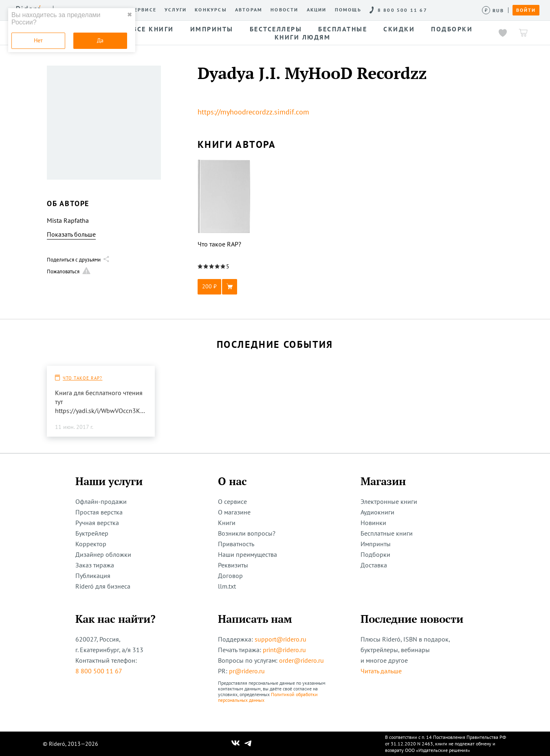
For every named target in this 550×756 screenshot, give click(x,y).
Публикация (93, 576)
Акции (317, 10)
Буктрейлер (92, 533)
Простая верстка (99, 512)
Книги (227, 523)
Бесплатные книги (387, 533)
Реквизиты (233, 565)
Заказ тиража (95, 565)
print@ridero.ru (284, 650)
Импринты (376, 544)
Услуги (176, 10)
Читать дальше (381, 671)
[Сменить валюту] (493, 10)
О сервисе (140, 10)
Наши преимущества (247, 554)
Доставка (374, 565)
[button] (224, 287)
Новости (284, 10)
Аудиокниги (377, 512)
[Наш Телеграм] (248, 744)
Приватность (236, 544)
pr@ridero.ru (247, 671)
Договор (230, 576)
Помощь (348, 10)
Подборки (375, 554)
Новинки (373, 523)
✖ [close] (130, 15)
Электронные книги (389, 501)
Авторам (249, 10)
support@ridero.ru (280, 639)
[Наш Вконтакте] (236, 744)
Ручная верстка (97, 523)
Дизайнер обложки (103, 554)
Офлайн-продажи (101, 501)
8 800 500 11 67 (99, 671)
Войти (526, 10)
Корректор (91, 544)
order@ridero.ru (301, 660)
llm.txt (227, 586)
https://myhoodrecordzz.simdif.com (253, 112)
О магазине (234, 512)
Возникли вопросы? (247, 533)
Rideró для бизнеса (103, 586)
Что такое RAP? (82, 378)
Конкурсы (211, 10)
